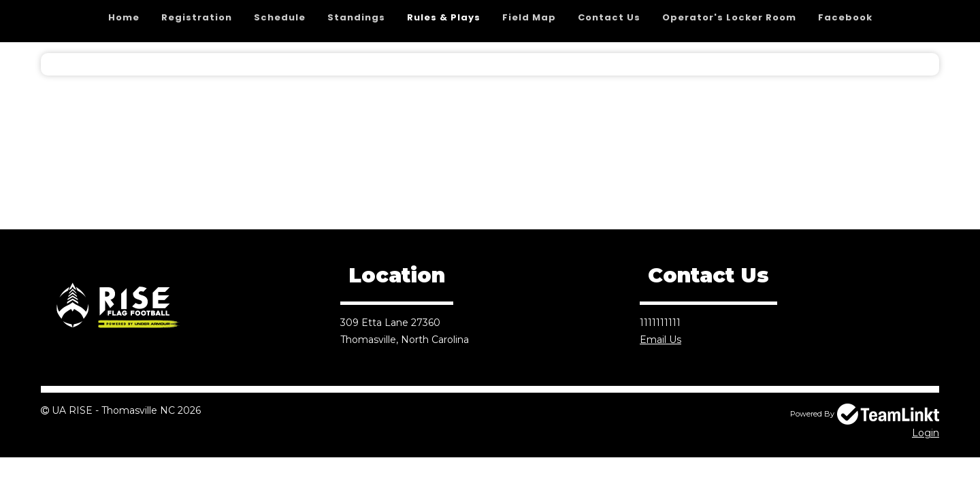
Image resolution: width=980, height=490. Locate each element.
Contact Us (609, 17)
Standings (356, 17)
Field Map (529, 17)
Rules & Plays (444, 17)
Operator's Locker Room (729, 17)
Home (124, 17)
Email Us (660, 340)
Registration (197, 17)
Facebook (845, 17)
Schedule (280, 17)
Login (926, 433)
